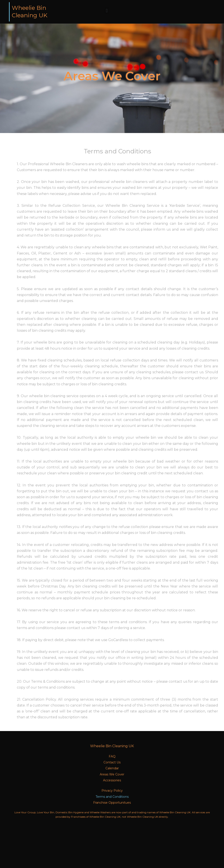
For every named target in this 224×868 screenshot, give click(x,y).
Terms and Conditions (112, 797)
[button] (107, 11)
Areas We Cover (112, 774)
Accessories (112, 780)
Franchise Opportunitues (112, 803)
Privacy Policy (112, 791)
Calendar (112, 768)
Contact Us (112, 762)
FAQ (112, 756)
